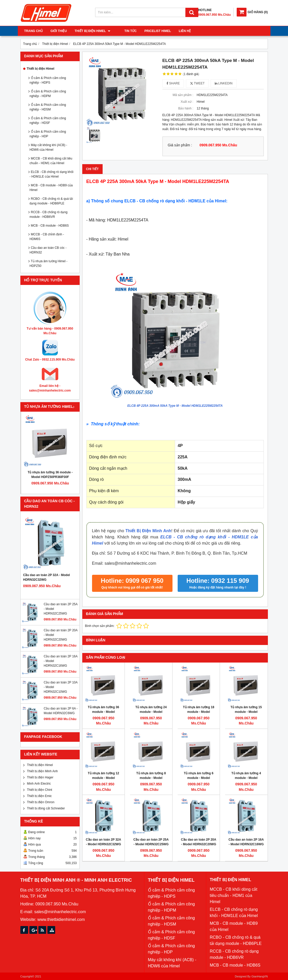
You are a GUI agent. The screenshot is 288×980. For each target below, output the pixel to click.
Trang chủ (34, 31)
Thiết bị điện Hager (40, 777)
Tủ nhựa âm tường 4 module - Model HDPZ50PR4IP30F (246, 778)
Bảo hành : (186, 108)
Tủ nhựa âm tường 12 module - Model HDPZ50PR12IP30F (104, 778)
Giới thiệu (59, 31)
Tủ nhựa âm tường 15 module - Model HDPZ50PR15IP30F (246, 712)
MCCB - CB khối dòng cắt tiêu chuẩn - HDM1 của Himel (51, 161)
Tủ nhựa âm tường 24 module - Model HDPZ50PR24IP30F (151, 712)
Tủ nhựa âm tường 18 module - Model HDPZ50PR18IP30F (199, 712)
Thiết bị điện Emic (39, 796)
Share (173, 83)
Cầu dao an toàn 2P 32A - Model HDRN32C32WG (47, 577)
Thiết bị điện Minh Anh (43, 771)
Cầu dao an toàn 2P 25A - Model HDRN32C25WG (151, 842)
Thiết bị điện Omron (41, 802)
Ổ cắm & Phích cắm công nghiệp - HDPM (48, 94)
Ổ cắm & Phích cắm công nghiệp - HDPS (48, 80)
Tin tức (124, 31)
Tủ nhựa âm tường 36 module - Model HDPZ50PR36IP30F (50, 475)
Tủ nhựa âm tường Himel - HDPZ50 (49, 264)
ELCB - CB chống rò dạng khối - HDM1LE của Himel (52, 174)
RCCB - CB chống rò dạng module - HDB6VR (49, 214)
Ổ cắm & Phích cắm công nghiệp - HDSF (48, 121)
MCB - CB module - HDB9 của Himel (51, 188)
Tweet (197, 83)
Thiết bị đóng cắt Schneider (46, 808)
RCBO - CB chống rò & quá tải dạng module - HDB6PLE (51, 201)
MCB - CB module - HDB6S (50, 226)
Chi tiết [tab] (92, 169)
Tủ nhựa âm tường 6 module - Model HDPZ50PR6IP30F (199, 778)
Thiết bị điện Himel (92, 31)
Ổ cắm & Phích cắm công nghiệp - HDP (48, 134)
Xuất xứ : (187, 102)
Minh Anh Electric (39, 784)
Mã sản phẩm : (183, 95)
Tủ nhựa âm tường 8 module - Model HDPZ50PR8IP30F (151, 778)
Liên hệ (178, 31)
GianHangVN (260, 976)
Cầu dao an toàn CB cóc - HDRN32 (48, 250)
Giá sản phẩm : (180, 145)
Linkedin (224, 83)
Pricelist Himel (151, 31)
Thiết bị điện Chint (40, 790)
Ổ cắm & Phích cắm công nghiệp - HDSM (48, 107)
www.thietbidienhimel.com (61, 919)
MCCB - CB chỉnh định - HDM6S (47, 237)
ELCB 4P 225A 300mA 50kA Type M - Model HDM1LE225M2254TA (175, 406)
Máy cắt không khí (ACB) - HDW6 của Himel (48, 147)
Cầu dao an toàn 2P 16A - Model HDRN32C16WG (246, 842)
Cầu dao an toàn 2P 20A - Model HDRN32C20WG (199, 842)
